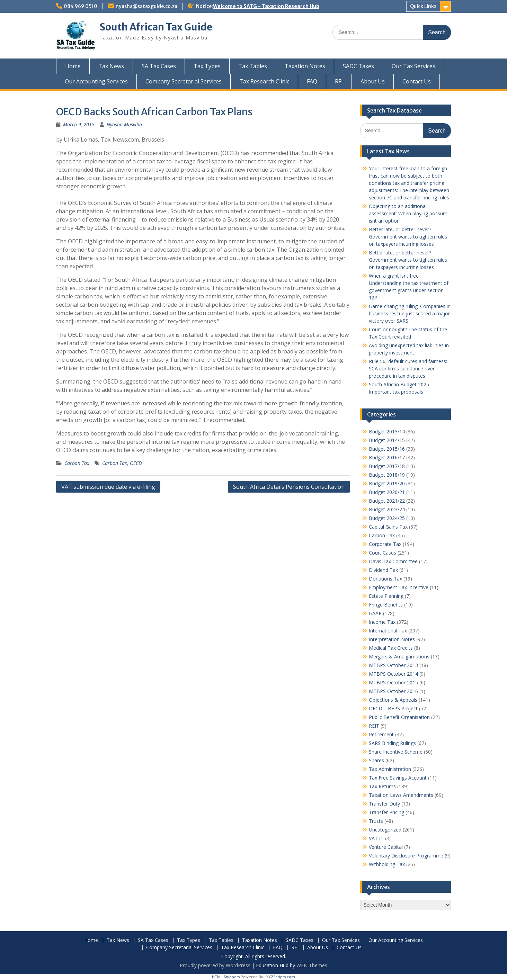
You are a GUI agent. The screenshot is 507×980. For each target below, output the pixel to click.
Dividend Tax (383, 570)
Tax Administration (390, 769)
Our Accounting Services (96, 81)
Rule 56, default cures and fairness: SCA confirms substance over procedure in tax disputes (408, 368)
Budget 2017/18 (387, 466)
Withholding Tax (387, 864)
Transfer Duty (384, 804)
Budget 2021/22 (387, 501)
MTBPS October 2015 (393, 682)
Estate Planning (386, 596)
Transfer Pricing (386, 812)
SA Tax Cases (159, 66)
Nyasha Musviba (124, 124)
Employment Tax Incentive (399, 587)
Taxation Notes (305, 66)
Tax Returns (382, 786)
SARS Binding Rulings (392, 743)
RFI (339, 81)
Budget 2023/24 (387, 509)
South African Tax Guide (156, 27)
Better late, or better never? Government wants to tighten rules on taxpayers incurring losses (408, 237)
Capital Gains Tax (388, 527)
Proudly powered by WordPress (215, 965)
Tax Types (207, 66)
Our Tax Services (413, 66)
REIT (374, 726)
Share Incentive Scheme (396, 752)
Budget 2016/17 (387, 457)
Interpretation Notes (392, 639)
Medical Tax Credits (391, 648)
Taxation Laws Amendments (401, 795)
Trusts (376, 821)
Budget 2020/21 (387, 492)
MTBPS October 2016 (393, 691)
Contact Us (417, 81)
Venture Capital (386, 847)
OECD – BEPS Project (393, 708)
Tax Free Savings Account (398, 778)
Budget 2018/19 (387, 475)
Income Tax (382, 622)
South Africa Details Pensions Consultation (289, 487)
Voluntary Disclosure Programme (406, 856)
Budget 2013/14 (387, 431)
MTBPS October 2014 (393, 674)
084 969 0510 (81, 6)
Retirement (381, 734)
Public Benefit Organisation (399, 717)
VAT (373, 838)
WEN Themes (312, 965)
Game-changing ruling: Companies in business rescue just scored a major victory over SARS (410, 313)
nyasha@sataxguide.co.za (146, 6)
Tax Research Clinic (264, 81)
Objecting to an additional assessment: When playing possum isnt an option (408, 213)
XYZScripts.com (281, 977)
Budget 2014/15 (387, 440)
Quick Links (423, 6)
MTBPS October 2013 (393, 665)
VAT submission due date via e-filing (108, 487)
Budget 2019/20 (387, 483)
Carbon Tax (77, 463)
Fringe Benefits (386, 605)
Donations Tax (385, 579)
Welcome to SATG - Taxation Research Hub (266, 6)
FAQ (312, 81)
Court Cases (383, 553)
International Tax (388, 631)
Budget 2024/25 (387, 518)
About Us (373, 81)
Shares (376, 760)
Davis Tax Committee (393, 561)
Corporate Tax (385, 544)
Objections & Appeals (393, 700)
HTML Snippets (226, 977)
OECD (136, 463)
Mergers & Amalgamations (399, 657)
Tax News (111, 66)
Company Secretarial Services (184, 81)
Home (73, 66)
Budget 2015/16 (387, 449)
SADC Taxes (358, 66)
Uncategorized (385, 830)
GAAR (375, 613)
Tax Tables (253, 66)
